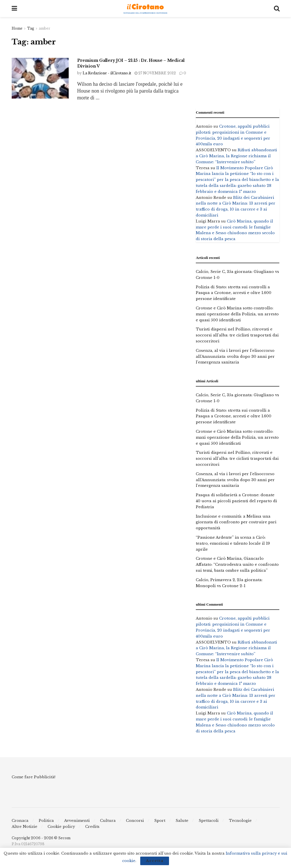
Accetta (155, 861)
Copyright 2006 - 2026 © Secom (41, 838)
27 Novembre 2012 (155, 73)
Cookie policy (61, 827)
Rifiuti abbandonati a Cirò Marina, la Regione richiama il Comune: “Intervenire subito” (236, 156)
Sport (160, 821)
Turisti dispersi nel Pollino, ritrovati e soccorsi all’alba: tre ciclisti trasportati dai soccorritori (237, 335)
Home (17, 28)
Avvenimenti (77, 821)
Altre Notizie (25, 827)
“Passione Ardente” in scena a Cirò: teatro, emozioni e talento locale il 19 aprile (233, 543)
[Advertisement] (238, 61)
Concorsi (135, 821)
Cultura (108, 821)
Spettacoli (209, 821)
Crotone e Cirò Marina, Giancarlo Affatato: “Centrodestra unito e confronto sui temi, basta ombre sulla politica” (237, 564)
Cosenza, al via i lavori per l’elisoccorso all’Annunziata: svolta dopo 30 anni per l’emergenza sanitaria (235, 357)
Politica (46, 821)
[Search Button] (277, 9)
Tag (31, 28)
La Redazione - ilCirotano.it (107, 73)
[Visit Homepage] (145, 9)
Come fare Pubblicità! (33, 777)
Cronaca (20, 821)
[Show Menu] (14, 9)
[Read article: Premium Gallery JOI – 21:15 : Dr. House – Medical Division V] (40, 78)
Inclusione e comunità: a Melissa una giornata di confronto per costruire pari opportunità (236, 522)
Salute (182, 821)
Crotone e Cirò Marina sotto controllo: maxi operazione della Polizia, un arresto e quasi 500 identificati (237, 314)
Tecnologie (240, 821)
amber (44, 28)
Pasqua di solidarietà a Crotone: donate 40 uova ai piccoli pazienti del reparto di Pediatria (236, 501)
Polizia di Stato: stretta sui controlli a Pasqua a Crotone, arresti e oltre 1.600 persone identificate (234, 293)
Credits (92, 827)
